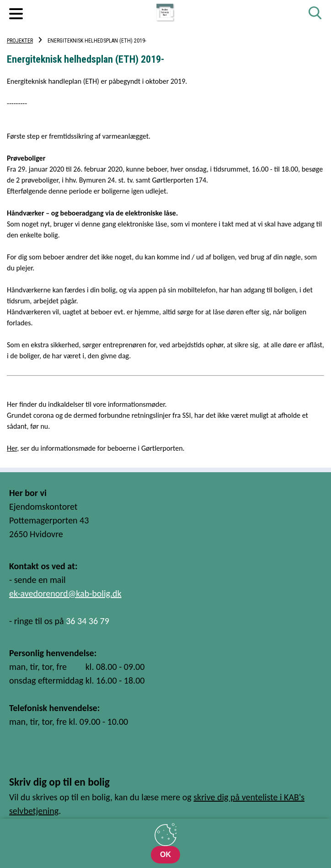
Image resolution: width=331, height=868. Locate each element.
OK (165, 855)
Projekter (20, 41)
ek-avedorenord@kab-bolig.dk (65, 593)
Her (12, 448)
